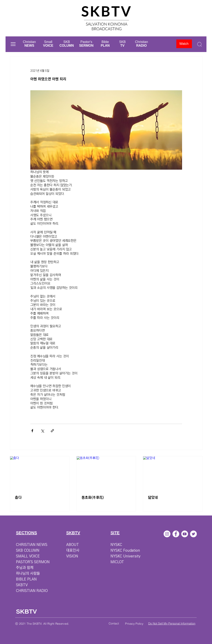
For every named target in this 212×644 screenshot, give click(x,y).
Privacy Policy (134, 624)
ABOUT (73, 545)
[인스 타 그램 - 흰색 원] (167, 534)
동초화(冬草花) (93, 498)
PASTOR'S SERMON (33, 562)
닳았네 (153, 498)
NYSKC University (125, 556)
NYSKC (116, 545)
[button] (13, 44)
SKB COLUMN (28, 550)
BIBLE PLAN (26, 579)
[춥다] (40, 473)
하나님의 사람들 (28, 573)
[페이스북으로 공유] (32, 431)
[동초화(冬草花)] (106, 473)
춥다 (18, 498)
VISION (72, 556)
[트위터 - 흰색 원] (193, 534)
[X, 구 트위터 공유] (42, 431)
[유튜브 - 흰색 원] (185, 534)
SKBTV (22, 585)
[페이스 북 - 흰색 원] (176, 534)
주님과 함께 (25, 568)
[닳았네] (173, 473)
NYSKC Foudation (125, 550)
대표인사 (73, 550)
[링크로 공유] (52, 431)
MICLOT (117, 562)
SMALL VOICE (28, 556)
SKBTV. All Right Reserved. (51, 624)
